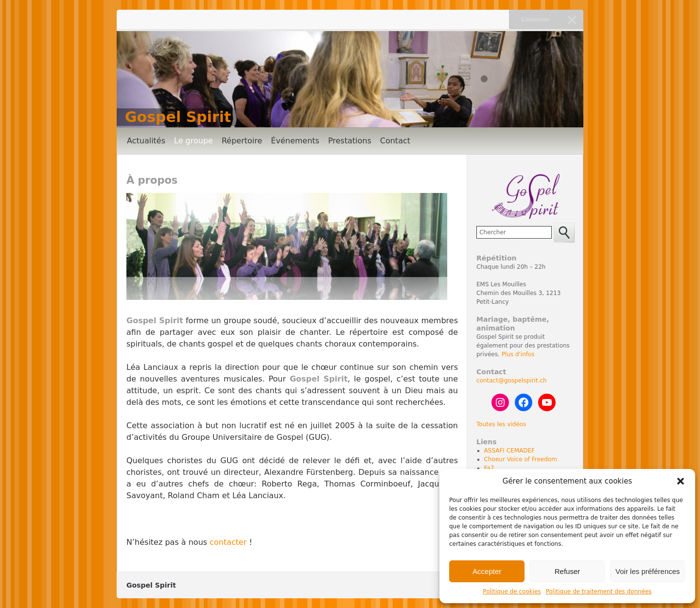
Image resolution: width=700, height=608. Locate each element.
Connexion (535, 19)
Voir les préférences (648, 571)
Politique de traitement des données (599, 591)
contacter (228, 542)
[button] (681, 481)
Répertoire (242, 141)
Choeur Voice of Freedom (521, 459)
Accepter (487, 571)
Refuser (568, 571)
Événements (295, 141)
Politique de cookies (512, 591)
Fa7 (489, 468)
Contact (395, 141)
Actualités (146, 141)
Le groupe (193, 141)
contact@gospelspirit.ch (512, 381)
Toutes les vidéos (501, 424)
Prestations (350, 141)
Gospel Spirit (178, 117)
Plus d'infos (518, 354)
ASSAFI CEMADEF (509, 451)
